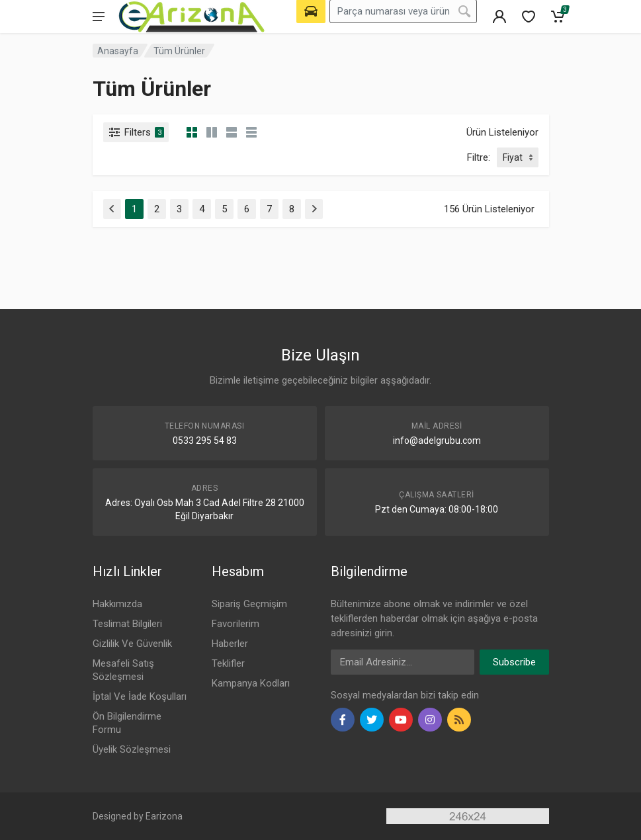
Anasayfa (118, 51)
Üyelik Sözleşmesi (132, 749)
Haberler (230, 644)
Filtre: (479, 157)
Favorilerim (235, 624)
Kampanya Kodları (251, 683)
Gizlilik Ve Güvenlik (132, 644)
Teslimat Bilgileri (127, 624)
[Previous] (112, 209)
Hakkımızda (117, 604)
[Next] (314, 209)
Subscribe (514, 662)
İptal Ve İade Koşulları (140, 696)
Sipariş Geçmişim (249, 604)
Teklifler (228, 663)
